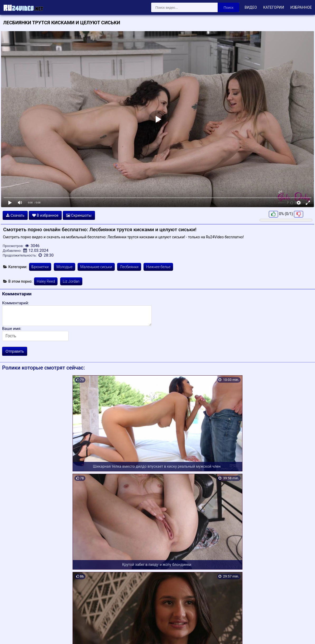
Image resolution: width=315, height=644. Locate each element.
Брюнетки (40, 267)
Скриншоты (79, 215)
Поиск (229, 8)
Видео (251, 7)
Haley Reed (46, 281)
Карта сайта (12, 634)
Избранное (301, 7)
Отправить (15, 351)
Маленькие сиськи (96, 267)
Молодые (65, 267)
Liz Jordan (71, 281)
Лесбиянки (129, 267)
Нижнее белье (158, 267)
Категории (273, 7)
